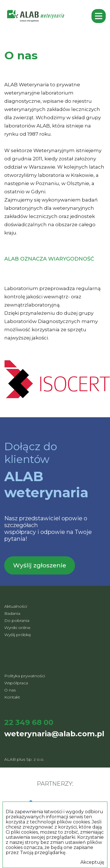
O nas (10, 690)
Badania (12, 613)
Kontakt (12, 697)
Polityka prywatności (25, 676)
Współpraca (16, 683)
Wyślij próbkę (18, 635)
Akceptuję (92, 862)
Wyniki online (17, 628)
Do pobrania (17, 620)
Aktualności (16, 606)
